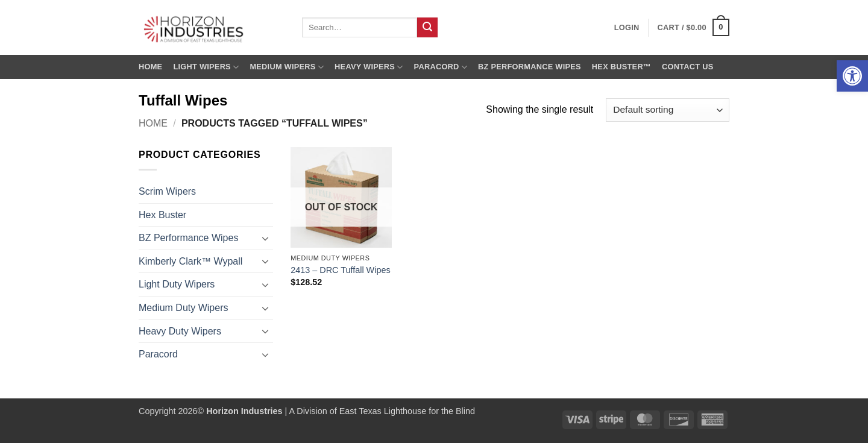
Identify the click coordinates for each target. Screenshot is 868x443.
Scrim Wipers (167, 191)
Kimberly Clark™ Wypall (190, 261)
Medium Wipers (287, 67)
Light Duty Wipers (177, 284)
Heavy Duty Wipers (180, 331)
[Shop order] (668, 110)
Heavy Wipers (369, 67)
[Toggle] (266, 238)
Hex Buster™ (621, 67)
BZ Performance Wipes (530, 67)
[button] (852, 76)
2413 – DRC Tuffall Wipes (340, 270)
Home (150, 67)
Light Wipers (206, 67)
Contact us (688, 67)
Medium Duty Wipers (183, 308)
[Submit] (427, 28)
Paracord (441, 67)
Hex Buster (162, 215)
